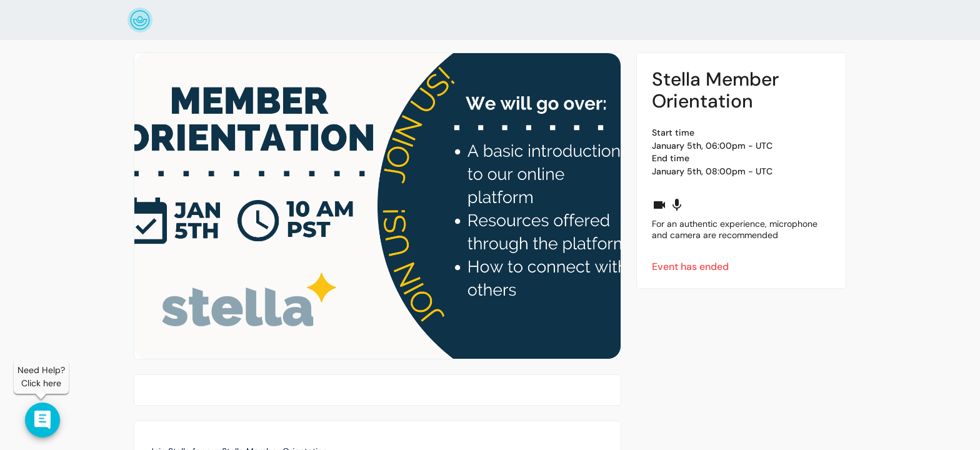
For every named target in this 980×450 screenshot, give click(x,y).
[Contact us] (42, 420)
